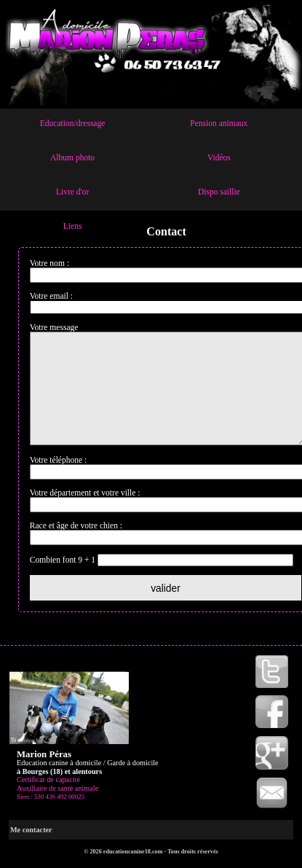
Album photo (72, 157)
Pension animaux (219, 123)
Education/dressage (73, 123)
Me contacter (31, 852)
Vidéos (219, 157)
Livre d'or (72, 192)
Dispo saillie (219, 192)
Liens (73, 226)
